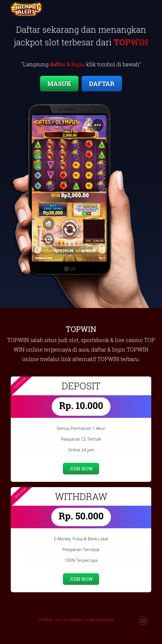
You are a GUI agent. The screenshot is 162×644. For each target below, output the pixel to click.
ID (143, 621)
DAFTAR (102, 84)
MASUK (59, 84)
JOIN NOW (81, 469)
